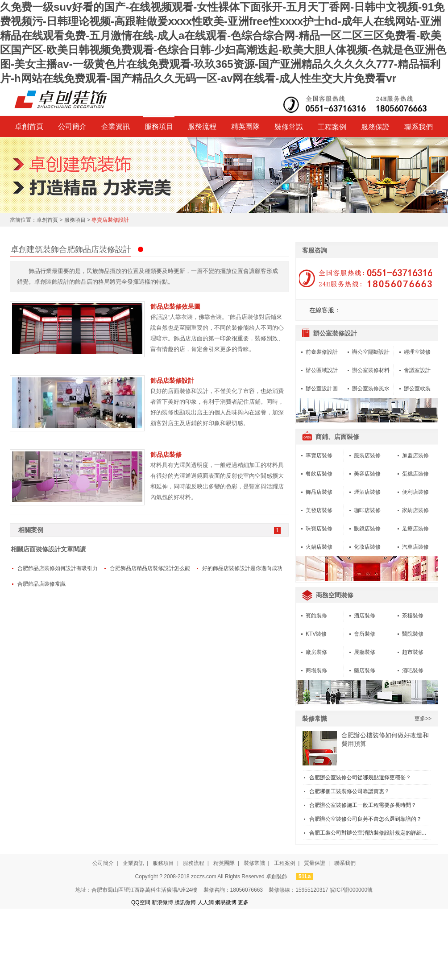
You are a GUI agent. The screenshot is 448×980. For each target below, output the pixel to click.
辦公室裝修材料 (371, 370)
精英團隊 (245, 126)
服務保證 (375, 127)
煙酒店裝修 (367, 492)
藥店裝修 (365, 670)
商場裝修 (316, 670)
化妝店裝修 (367, 547)
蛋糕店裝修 (415, 474)
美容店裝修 (367, 474)
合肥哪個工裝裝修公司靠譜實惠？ (349, 791)
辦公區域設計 (322, 370)
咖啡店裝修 (367, 510)
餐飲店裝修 (319, 474)
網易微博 (226, 902)
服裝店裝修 (367, 455)
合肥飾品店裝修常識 (41, 584)
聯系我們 (419, 127)
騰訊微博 (185, 902)
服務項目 (159, 126)
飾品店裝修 (166, 455)
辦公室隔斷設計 (371, 352)
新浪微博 (162, 902)
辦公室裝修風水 (371, 389)
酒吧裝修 (413, 670)
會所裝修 (365, 634)
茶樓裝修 (413, 616)
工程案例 (332, 127)
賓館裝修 (316, 616)
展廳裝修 (365, 652)
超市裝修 (413, 652)
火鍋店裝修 (319, 547)
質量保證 (315, 863)
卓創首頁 (29, 126)
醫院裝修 (413, 634)
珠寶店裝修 (319, 529)
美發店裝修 (319, 510)
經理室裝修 (417, 352)
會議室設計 (417, 370)
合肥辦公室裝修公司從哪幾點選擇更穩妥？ (360, 777)
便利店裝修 (415, 492)
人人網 (206, 902)
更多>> (423, 719)
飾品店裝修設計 (172, 380)
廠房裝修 (316, 652)
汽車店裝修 (415, 547)
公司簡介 (72, 126)
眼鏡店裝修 (367, 529)
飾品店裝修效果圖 (175, 306)
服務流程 (202, 126)
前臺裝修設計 (322, 352)
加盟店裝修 (415, 455)
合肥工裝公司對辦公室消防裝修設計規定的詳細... (368, 833)
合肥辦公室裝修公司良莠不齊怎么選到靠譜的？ (365, 819)
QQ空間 (141, 902)
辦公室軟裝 (417, 389)
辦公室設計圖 (322, 389)
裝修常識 (289, 127)
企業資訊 (116, 126)
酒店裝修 (365, 616)
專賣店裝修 (319, 455)
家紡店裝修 (415, 510)
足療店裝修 (415, 529)
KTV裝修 (316, 634)
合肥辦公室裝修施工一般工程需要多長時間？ (363, 805)
